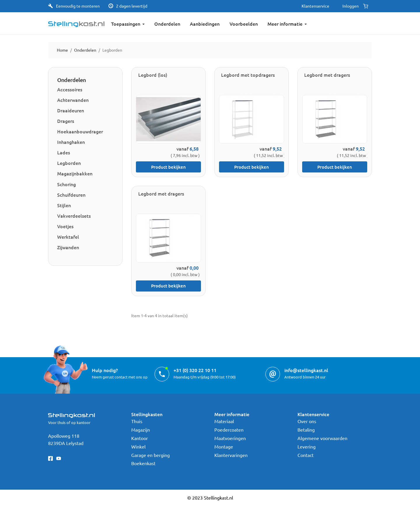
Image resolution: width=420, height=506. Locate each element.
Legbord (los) (153, 75)
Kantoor (140, 438)
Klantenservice (315, 6)
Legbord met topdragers (248, 75)
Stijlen (64, 205)
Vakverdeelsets (74, 216)
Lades (64, 152)
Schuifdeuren (71, 195)
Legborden (69, 163)
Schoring (66, 184)
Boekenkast (143, 463)
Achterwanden (73, 100)
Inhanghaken (71, 142)
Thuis (137, 421)
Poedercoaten (229, 430)
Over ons (307, 421)
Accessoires (70, 89)
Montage (224, 446)
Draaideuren (71, 110)
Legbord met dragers (327, 75)
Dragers (66, 121)
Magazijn (141, 430)
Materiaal (224, 421)
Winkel (138, 446)
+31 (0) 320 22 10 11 (195, 370)
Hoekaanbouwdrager (80, 131)
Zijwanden (68, 247)
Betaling (306, 430)
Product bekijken (168, 167)
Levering (307, 446)
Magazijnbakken (75, 173)
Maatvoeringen (230, 438)
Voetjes (65, 226)
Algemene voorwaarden (322, 438)
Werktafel (68, 237)
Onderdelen (71, 80)
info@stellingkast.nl (306, 370)
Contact (306, 455)
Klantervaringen (231, 455)
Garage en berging (150, 455)
